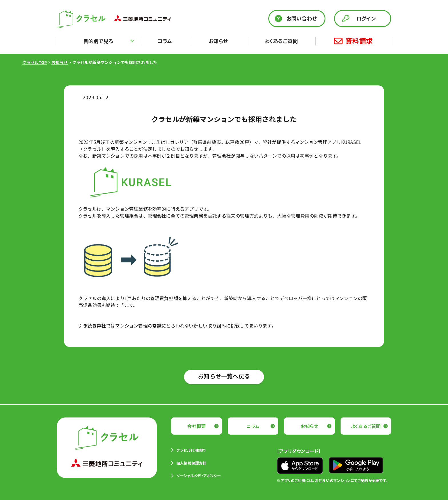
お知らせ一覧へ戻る (224, 376)
